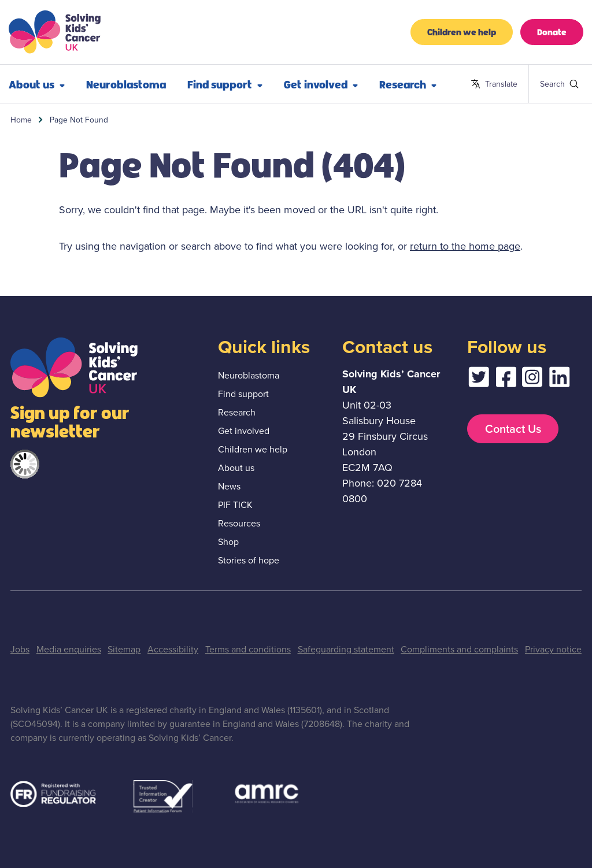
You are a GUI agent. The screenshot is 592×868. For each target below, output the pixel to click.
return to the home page (465, 246)
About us (236, 468)
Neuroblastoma (126, 84)
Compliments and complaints (459, 649)
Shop (228, 542)
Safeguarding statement (346, 649)
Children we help (462, 31)
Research (408, 84)
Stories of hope (249, 560)
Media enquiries (69, 649)
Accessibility (173, 649)
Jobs (20, 649)
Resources (239, 523)
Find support (225, 84)
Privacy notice (553, 649)
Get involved (321, 84)
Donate (552, 31)
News (229, 486)
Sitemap (124, 649)
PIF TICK (235, 505)
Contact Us (513, 429)
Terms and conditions (248, 649)
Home (21, 120)
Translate (494, 84)
